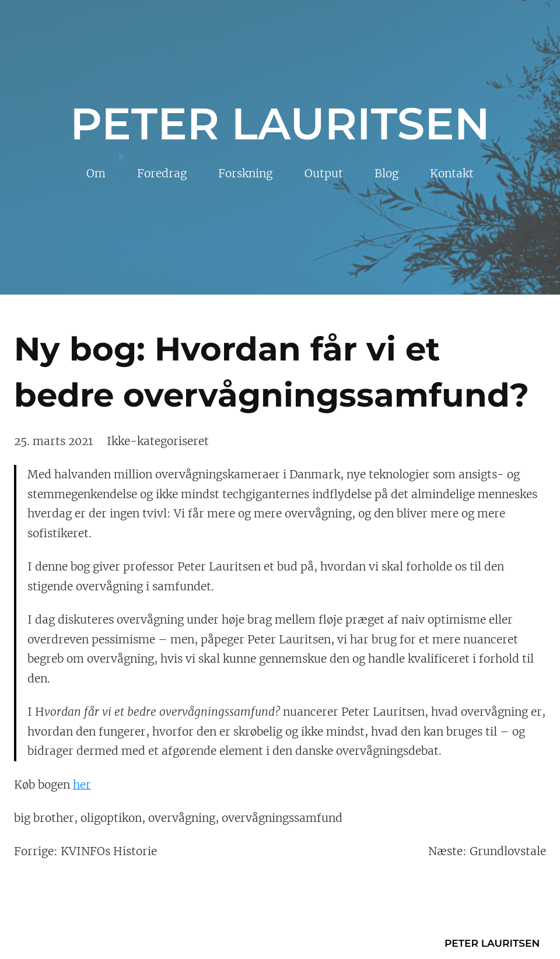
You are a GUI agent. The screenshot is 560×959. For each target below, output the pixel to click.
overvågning (182, 818)
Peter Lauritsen (280, 124)
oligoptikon (111, 818)
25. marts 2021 (53, 441)
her (82, 785)
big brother (44, 818)
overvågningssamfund (282, 818)
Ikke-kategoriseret (158, 441)
